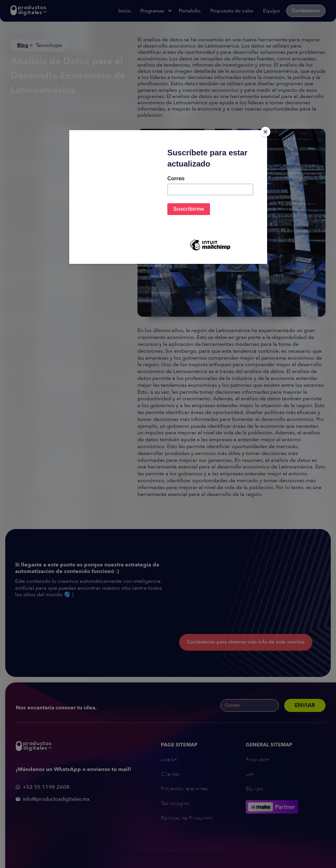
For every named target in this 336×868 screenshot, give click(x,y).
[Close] (265, 132)
